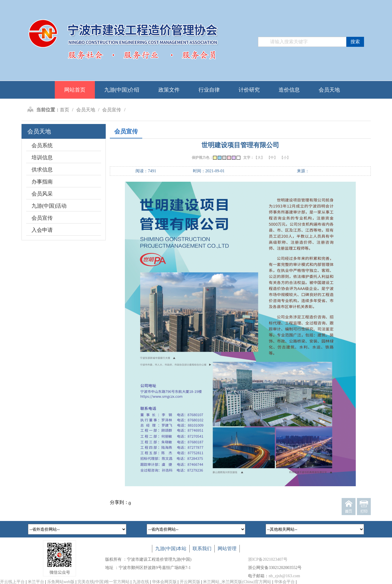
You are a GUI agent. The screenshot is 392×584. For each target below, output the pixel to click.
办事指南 (42, 182)
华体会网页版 (164, 582)
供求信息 (42, 170)
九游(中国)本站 (171, 549)
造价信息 (289, 90)
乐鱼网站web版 (61, 582)
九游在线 (141, 582)
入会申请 (42, 230)
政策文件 (169, 90)
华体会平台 (285, 582)
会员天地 (329, 90)
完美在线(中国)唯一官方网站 (104, 582)
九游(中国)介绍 (122, 90)
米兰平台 (36, 582)
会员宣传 (112, 110)
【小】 (285, 158)
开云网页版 (190, 582)
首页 (64, 110)
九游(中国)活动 (49, 206)
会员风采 (42, 194)
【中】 (272, 158)
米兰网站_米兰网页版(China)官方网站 (237, 582)
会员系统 (42, 145)
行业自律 (209, 90)
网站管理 (227, 549)
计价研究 (249, 90)
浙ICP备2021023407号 (268, 559)
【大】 (259, 158)
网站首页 (75, 90)
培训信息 (42, 158)
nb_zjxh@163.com (284, 576)
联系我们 (202, 549)
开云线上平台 (12, 582)
